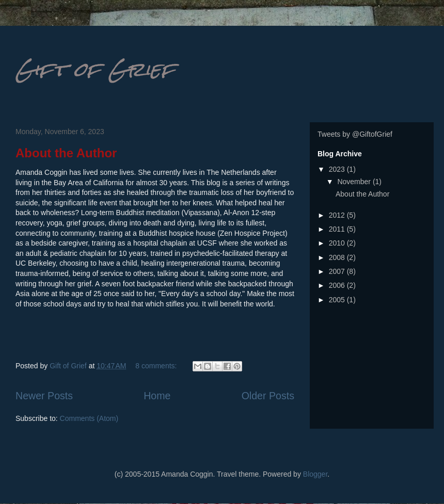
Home (157, 396)
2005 (338, 300)
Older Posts (268, 396)
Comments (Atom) (89, 418)
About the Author (66, 153)
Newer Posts (44, 396)
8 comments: (157, 366)
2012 (338, 215)
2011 (338, 229)
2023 (338, 169)
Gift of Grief (95, 69)
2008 (338, 257)
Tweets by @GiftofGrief (355, 134)
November (355, 182)
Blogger (315, 474)
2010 (338, 243)
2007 (338, 271)
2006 (338, 285)
